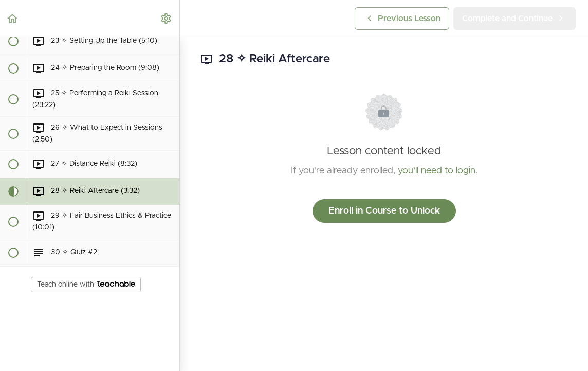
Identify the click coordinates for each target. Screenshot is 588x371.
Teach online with (86, 285)
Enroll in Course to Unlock (384, 211)
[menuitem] (167, 18)
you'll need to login (437, 171)
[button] (13, 18)
